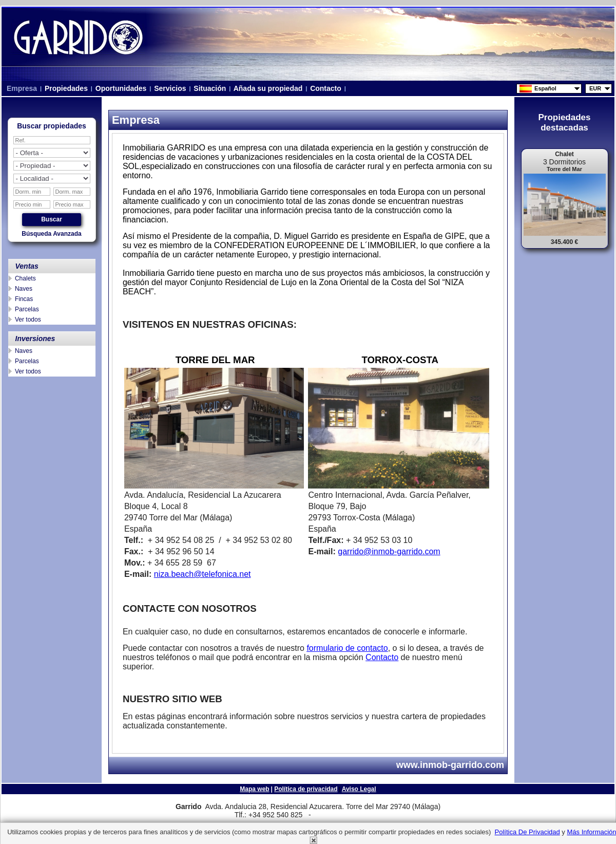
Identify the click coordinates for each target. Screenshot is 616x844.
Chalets (25, 278)
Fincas (24, 299)
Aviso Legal (359, 789)
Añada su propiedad (268, 88)
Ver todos (28, 320)
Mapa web (254, 789)
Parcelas (27, 309)
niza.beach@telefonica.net (203, 574)
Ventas (27, 266)
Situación (210, 88)
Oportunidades (121, 88)
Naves (24, 289)
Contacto (325, 88)
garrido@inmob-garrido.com (389, 551)
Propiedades (66, 88)
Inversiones (35, 339)
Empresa (22, 88)
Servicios (170, 88)
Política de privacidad (306, 789)
